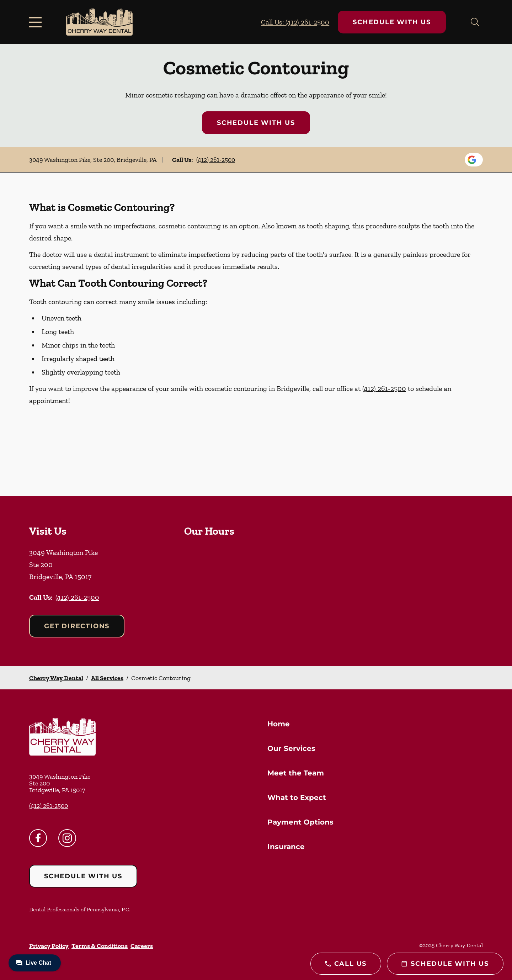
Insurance (286, 847)
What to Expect (297, 798)
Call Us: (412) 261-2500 (295, 22)
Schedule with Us (392, 22)
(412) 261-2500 (216, 160)
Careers (142, 946)
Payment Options (300, 822)
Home (279, 724)
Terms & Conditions (100, 946)
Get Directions (77, 626)
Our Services (291, 748)
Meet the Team (296, 773)
